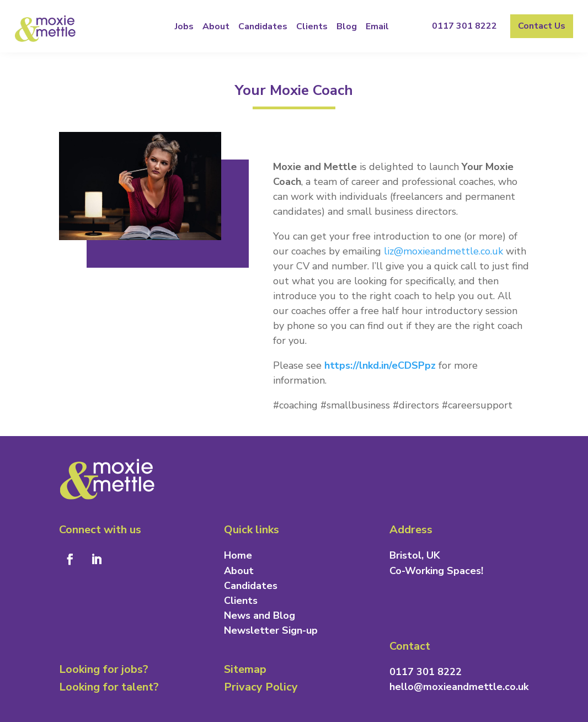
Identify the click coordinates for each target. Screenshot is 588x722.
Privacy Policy (261, 687)
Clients (312, 26)
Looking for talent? (109, 687)
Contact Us (542, 26)
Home (238, 555)
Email (377, 26)
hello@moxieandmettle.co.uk (459, 687)
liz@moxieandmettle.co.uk (443, 251)
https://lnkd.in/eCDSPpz (380, 365)
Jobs (184, 26)
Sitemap (245, 669)
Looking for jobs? (104, 669)
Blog (347, 26)
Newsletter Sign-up (271, 630)
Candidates (263, 26)
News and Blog (260, 615)
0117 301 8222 (464, 26)
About (216, 26)
